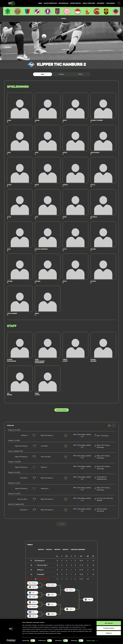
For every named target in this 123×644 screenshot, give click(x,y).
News (40, 3)
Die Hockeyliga (64, 3)
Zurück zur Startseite (62, 410)
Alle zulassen (109, 623)
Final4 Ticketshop (89, 3)
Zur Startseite (62, 524)
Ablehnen (109, 633)
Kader (43, 74)
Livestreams (110, 3)
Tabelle (80, 74)
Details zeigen (91, 641)
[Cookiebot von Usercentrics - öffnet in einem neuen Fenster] (11, 641)
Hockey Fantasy (76, 3)
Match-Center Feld (50, 3)
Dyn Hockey (101, 3)
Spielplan (61, 74)
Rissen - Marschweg (103, 435)
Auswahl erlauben (109, 628)
